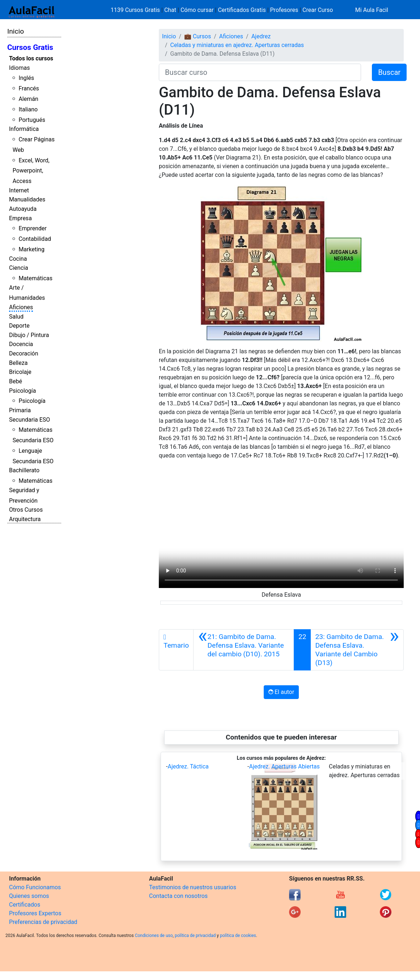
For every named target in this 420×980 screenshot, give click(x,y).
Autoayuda (23, 209)
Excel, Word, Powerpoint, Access (31, 171)
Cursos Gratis (30, 47)
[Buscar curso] (260, 72)
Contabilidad (35, 239)
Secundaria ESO (29, 420)
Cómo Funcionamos (35, 887)
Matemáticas (35, 278)
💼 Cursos (198, 36)
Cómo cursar (197, 10)
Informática (24, 129)
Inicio (16, 31)
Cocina (18, 259)
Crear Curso (318, 10)
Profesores (284, 10)
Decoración (24, 353)
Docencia (21, 344)
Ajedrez (261, 36)
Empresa (20, 218)
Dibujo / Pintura (29, 335)
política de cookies (238, 936)
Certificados (25, 905)
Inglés (26, 78)
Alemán (28, 99)
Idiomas (19, 68)
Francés (29, 88)
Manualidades (27, 199)
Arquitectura (25, 519)
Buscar (389, 72)
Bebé (16, 381)
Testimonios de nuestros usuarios (193, 887)
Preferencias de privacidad (43, 922)
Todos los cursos (31, 58)
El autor (281, 692)
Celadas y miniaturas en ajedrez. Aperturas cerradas (237, 45)
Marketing (31, 249)
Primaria (20, 410)
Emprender (33, 228)
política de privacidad (195, 936)
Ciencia (19, 268)
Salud (16, 317)
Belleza (18, 363)
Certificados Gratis (242, 10)
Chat (170, 10)
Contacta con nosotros (178, 896)
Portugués (32, 120)
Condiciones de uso (154, 936)
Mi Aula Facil (372, 10)
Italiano (28, 109)
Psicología (22, 391)
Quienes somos (29, 896)
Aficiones (21, 307)
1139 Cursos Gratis (136, 10)
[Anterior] (244, 650)
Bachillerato (24, 470)
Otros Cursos (26, 510)
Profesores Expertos (35, 913)
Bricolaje (20, 372)
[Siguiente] (357, 650)
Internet (19, 190)
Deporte (19, 326)
